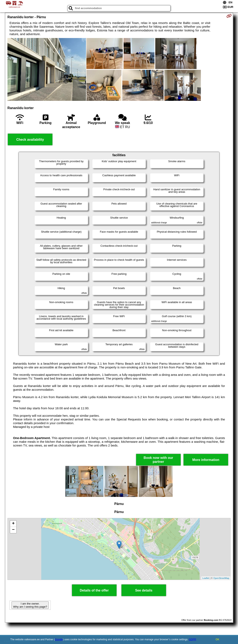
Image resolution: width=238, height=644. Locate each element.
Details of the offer (94, 590)
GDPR (193, 639)
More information (206, 460)
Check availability (30, 140)
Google (59, 639)
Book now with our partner (158, 460)
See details (144, 590)
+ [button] (13, 524)
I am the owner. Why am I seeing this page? (30, 605)
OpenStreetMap (221, 578)
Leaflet (206, 578)
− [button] (13, 530)
